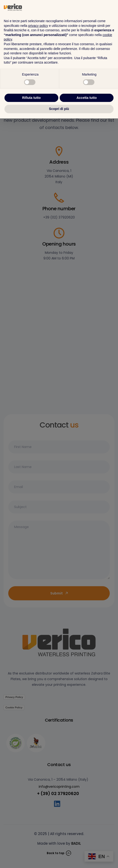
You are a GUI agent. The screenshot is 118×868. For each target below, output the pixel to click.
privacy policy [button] (38, 775)
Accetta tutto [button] (87, 847)
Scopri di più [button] (59, 858)
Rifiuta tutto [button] (32, 847)
